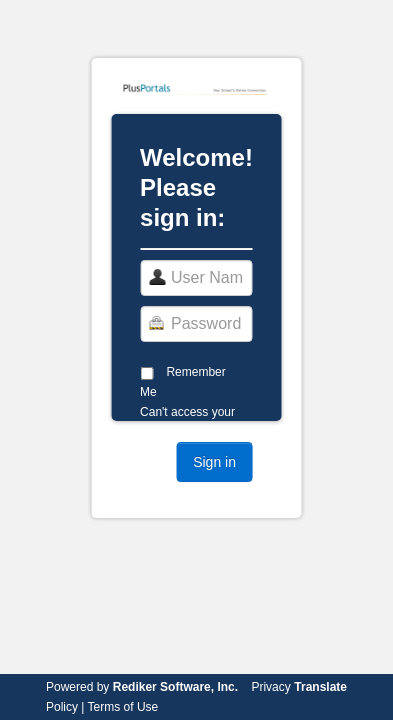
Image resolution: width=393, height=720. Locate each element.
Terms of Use (123, 707)
